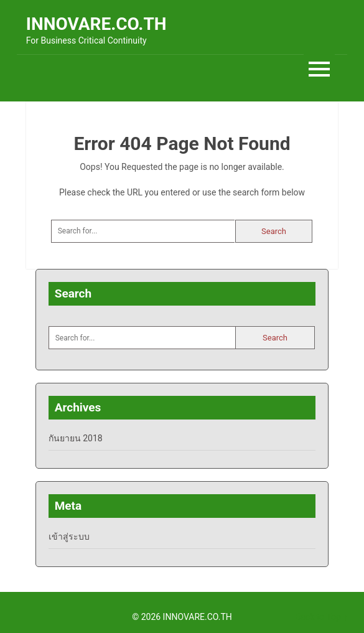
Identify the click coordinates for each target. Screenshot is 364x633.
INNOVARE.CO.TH (96, 24)
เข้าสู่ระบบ (69, 537)
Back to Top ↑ (321, 617)
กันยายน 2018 (76, 438)
